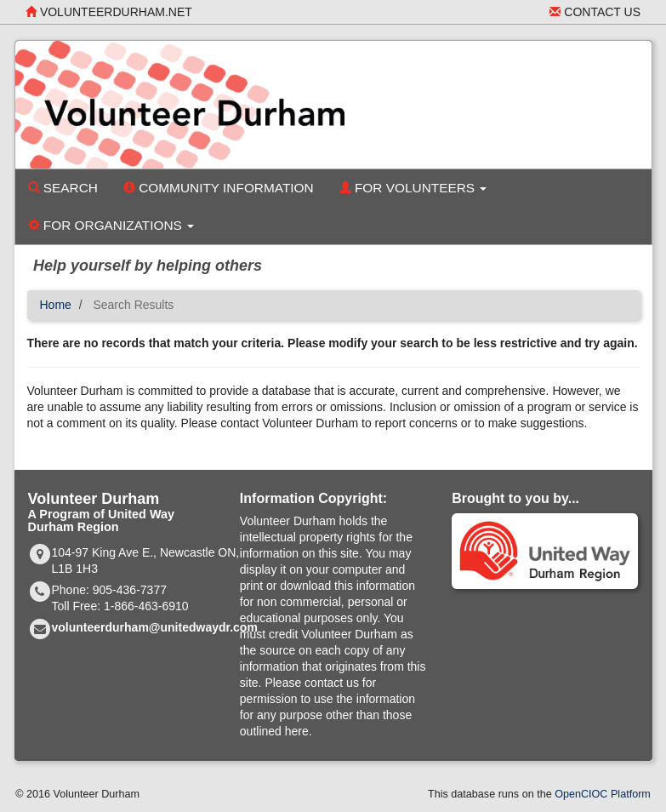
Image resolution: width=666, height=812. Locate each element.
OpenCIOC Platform (603, 794)
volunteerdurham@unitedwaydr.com (155, 627)
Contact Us (595, 12)
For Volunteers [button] (413, 188)
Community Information (219, 188)
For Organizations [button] (111, 225)
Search (63, 188)
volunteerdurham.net (109, 12)
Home (56, 305)
